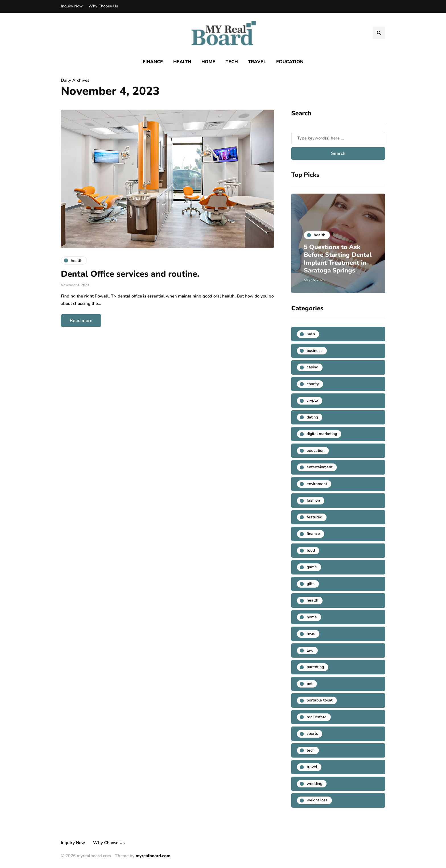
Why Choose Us (103, 6)
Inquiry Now (72, 6)
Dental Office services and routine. (131, 274)
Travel (257, 62)
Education (290, 62)
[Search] (338, 138)
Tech (232, 62)
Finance (153, 62)
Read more (81, 321)
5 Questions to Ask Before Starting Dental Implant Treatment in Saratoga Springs (334, 255)
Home (208, 62)
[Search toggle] (379, 33)
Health (182, 62)
